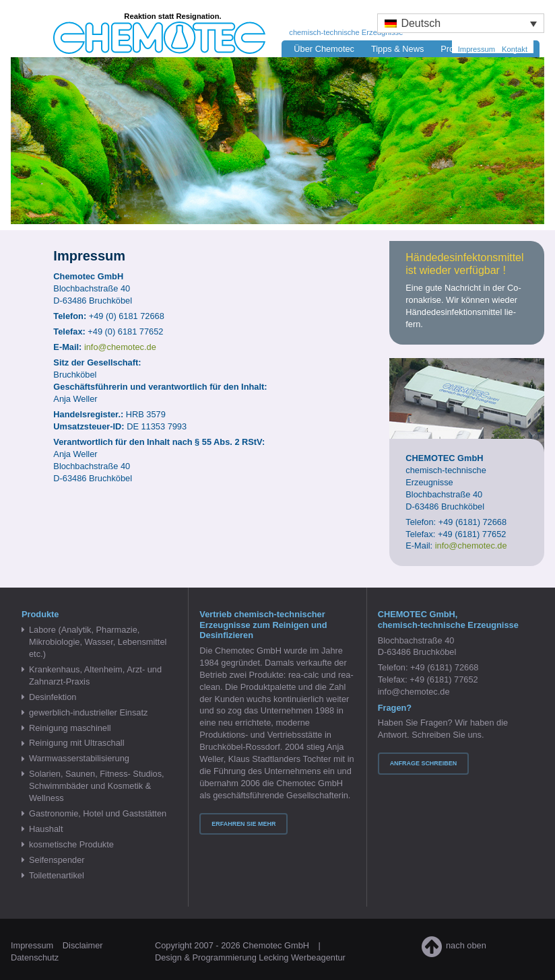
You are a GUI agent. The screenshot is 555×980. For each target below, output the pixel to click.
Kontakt (515, 49)
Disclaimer (83, 945)
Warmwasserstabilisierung (79, 758)
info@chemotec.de (471, 546)
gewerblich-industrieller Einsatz (88, 712)
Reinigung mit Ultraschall (77, 743)
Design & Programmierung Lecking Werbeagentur (250, 957)
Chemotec (137, 28)
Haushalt (46, 829)
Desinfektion (53, 697)
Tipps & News (397, 49)
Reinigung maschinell (70, 728)
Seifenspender (57, 860)
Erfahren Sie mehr (243, 824)
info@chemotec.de (414, 692)
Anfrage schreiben (424, 763)
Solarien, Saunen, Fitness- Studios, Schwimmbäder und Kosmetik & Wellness (97, 786)
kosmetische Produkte (71, 844)
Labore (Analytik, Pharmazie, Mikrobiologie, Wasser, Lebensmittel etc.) (98, 642)
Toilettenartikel (57, 875)
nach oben (454, 945)
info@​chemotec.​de (120, 347)
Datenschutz (35, 957)
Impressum (477, 49)
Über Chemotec (324, 49)
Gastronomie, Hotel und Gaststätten (98, 813)
